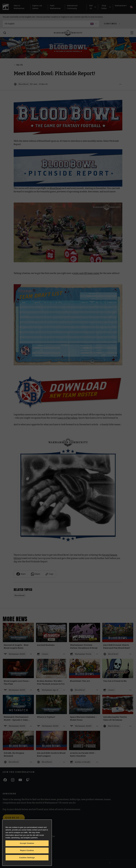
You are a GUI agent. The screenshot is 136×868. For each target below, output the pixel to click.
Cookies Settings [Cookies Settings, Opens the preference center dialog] (27, 858)
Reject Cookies (27, 850)
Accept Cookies (27, 843)
